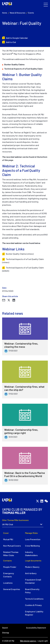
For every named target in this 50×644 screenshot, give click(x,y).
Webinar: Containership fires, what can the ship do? (24, 388)
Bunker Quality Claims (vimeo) (20, 254)
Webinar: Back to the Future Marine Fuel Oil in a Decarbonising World (25, 474)
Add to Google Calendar (17, 38)
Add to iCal (11, 42)
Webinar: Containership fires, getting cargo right (21, 431)
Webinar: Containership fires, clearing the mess (21, 345)
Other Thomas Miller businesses (15, 520)
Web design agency (28, 641)
